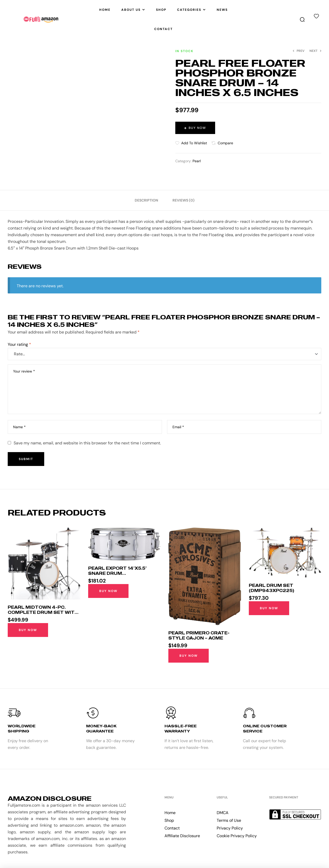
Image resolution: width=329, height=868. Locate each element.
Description (146, 200)
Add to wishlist (194, 143)
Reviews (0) (184, 200)
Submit (26, 459)
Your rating (19, 344)
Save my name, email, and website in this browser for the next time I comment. (87, 443)
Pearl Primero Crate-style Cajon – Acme (199, 635)
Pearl (197, 161)
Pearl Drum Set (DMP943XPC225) (271, 588)
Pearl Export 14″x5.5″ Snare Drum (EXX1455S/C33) (117, 573)
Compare (225, 143)
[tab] (146, 200)
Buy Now (197, 128)
